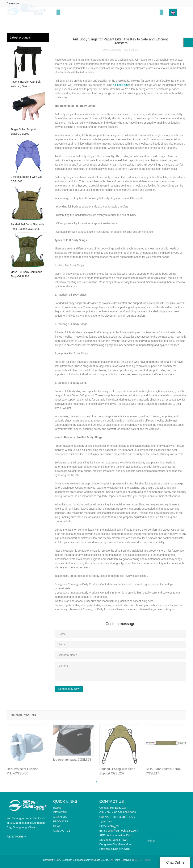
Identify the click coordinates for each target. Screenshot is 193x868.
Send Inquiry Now (69, 689)
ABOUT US (104, 12)
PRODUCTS (124, 12)
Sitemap (151, 841)
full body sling (121, 85)
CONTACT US (161, 834)
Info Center (147, 12)
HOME (67, 12)
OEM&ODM (84, 12)
